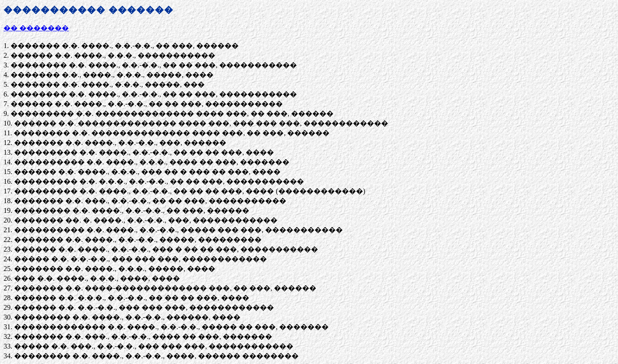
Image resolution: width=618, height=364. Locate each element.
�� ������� (36, 28)
